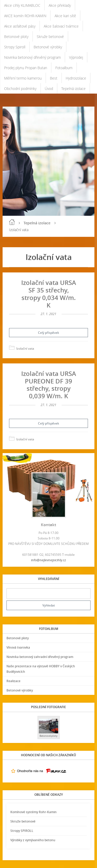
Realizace (13, 681)
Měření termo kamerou (23, 78)
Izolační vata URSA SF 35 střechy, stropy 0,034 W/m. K (49, 294)
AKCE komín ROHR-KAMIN (25, 16)
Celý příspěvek (48, 333)
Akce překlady (60, 5)
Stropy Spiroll (15, 47)
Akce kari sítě (65, 16)
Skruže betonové (50, 37)
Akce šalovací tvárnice (61, 26)
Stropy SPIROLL (22, 831)
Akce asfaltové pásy (20, 26)
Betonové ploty (16, 37)
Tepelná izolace (73, 89)
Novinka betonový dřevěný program (32, 57)
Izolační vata (25, 348)
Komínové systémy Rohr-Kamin (33, 812)
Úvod (49, 89)
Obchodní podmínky (20, 89)
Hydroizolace (76, 78)
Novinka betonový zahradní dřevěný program (40, 657)
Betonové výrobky (48, 47)
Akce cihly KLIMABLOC (22, 5)
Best (54, 78)
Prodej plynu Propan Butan (26, 68)
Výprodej (76, 57)
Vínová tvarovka (18, 647)
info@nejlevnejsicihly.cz (48, 560)
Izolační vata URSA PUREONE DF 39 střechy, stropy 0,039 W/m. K (49, 385)
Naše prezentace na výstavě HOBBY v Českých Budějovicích (41, 669)
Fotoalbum (64, 68)
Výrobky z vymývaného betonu (33, 840)
